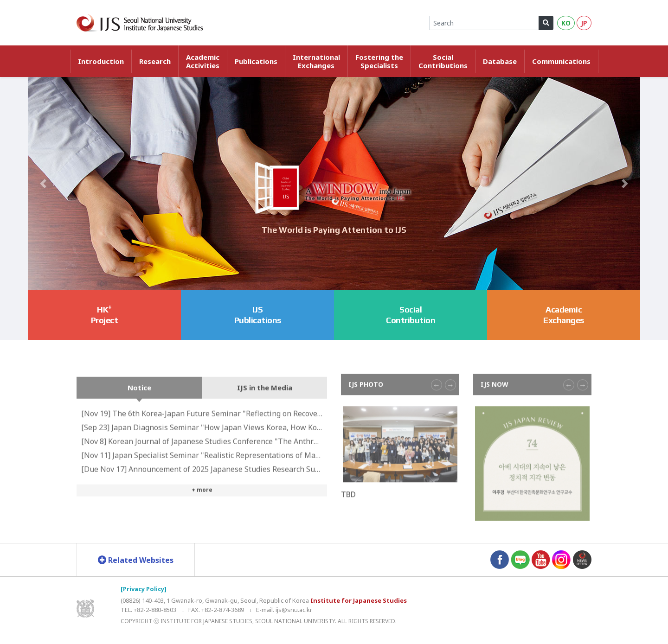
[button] (43, 184)
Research (155, 61)
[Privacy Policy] (144, 589)
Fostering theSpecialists (379, 61)
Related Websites (136, 560)
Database (500, 61)
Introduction (101, 61)
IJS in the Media (265, 403)
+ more (202, 506)
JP (584, 23)
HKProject (105, 314)
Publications (256, 61)
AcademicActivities (203, 61)
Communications (561, 61)
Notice (139, 403)
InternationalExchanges (316, 61)
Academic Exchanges (564, 315)
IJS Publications (258, 315)
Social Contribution (411, 315)
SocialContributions (443, 61)
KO (566, 23)
